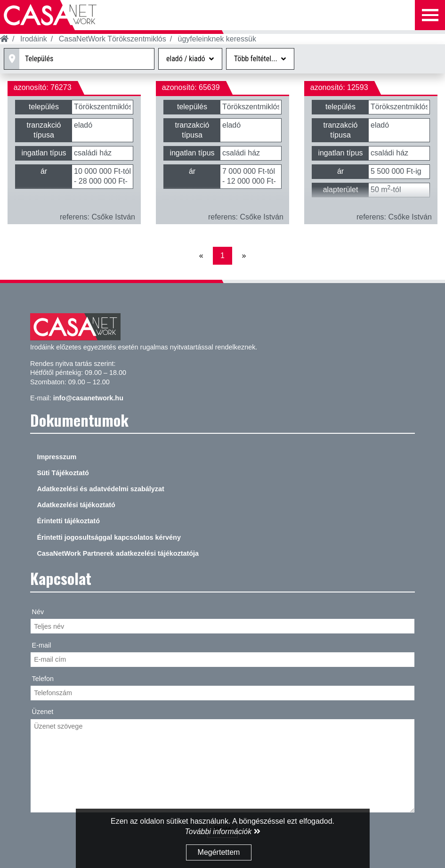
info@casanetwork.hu (88, 398)
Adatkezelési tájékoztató (76, 505)
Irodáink (34, 39)
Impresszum (57, 457)
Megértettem (219, 852)
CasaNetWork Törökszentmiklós (113, 39)
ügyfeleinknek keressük (217, 39)
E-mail (42, 645)
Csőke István (113, 217)
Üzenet (43, 712)
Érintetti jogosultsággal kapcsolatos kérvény (109, 537)
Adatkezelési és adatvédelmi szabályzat (100, 489)
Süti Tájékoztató (63, 473)
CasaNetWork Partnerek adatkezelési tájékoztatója (118, 553)
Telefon (43, 679)
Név (38, 612)
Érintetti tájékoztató (68, 521)
